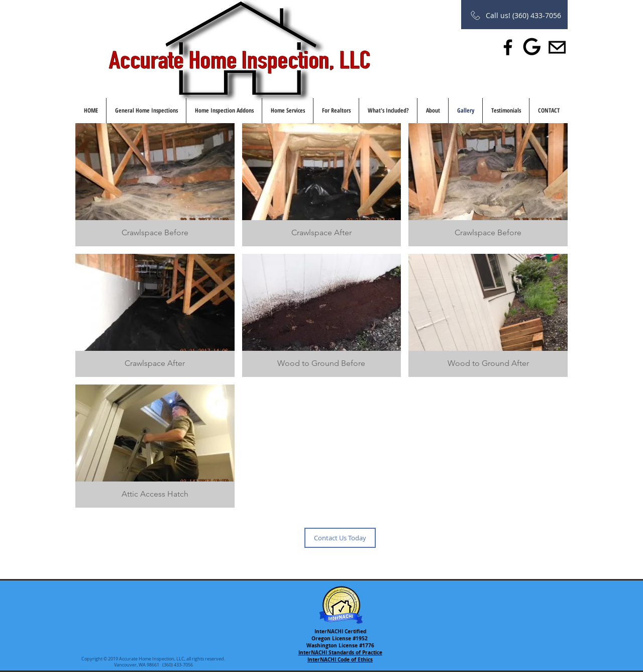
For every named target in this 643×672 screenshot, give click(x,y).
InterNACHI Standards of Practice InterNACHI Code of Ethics (340, 656)
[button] (155, 185)
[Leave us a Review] (532, 47)
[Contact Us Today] (340, 538)
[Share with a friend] (557, 47)
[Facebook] (508, 47)
